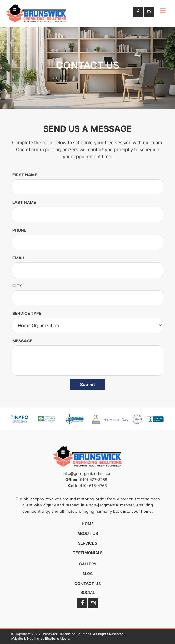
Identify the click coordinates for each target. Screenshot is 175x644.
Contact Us (87, 584)
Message (22, 342)
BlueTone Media (57, 639)
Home (88, 524)
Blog (88, 574)
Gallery (88, 564)
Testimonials (88, 553)
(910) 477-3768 (93, 480)
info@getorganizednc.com (88, 473)
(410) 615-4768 (93, 486)
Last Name (24, 204)
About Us (88, 533)
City (17, 287)
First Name (25, 176)
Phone (19, 232)
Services (87, 543)
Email (19, 259)
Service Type (27, 315)
